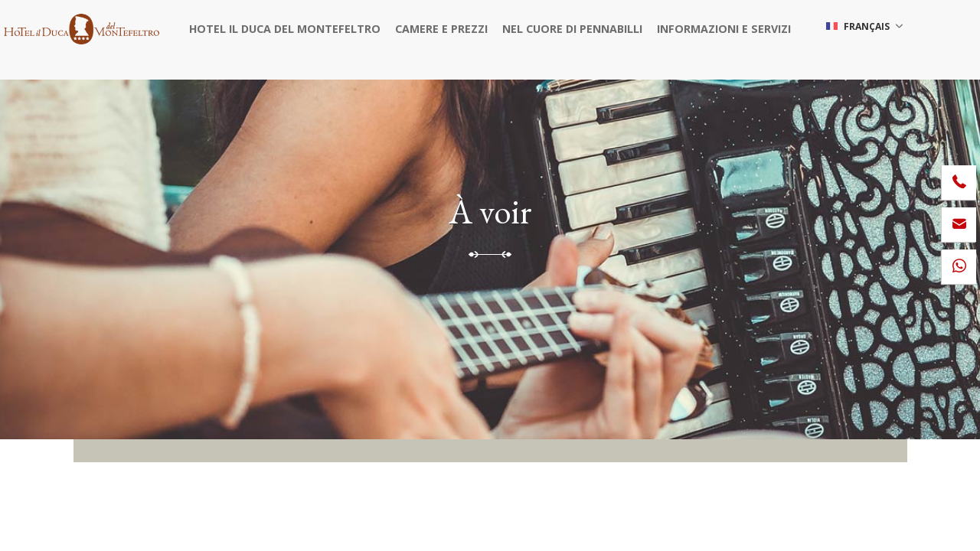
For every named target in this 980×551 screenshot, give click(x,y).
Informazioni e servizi (712, 26)
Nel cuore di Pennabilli (569, 26)
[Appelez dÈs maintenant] (959, 183)
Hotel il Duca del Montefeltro (297, 26)
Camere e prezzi (445, 26)
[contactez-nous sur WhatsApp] (959, 267)
